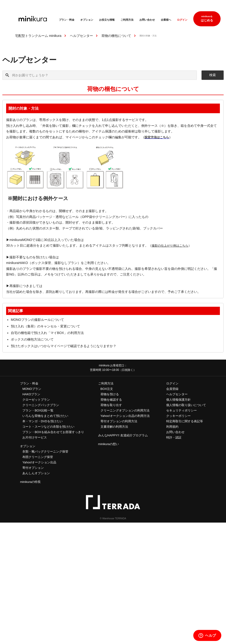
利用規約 (172, 427)
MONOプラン (32, 389)
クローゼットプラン (36, 400)
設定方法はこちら (157, 137)
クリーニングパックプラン (41, 405)
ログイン (182, 20)
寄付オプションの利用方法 (119, 421)
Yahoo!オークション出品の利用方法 (125, 416)
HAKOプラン (31, 394)
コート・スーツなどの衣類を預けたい (48, 427)
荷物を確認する (111, 400)
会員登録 (172, 389)
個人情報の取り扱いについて (186, 405)
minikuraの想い (109, 444)
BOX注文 (107, 389)
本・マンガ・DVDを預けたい (42, 421)
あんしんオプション (36, 473)
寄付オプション (33, 468)
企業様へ (166, 20)
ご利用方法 (127, 20)
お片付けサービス (35, 437)
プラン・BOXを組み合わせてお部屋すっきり (53, 432)
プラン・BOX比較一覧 (38, 410)
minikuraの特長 (30, 482)
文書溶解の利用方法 (114, 427)
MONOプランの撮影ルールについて (37, 320)
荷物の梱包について (116, 36)
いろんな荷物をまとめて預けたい (45, 416)
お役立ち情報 (107, 20)
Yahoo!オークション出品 (39, 462)
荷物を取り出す (111, 405)
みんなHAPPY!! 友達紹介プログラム (123, 435)
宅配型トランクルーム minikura (38, 36)
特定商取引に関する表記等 (185, 421)
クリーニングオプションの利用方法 (125, 410)
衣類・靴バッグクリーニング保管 (45, 452)
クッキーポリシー (178, 416)
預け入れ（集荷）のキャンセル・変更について (45, 326)
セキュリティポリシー (182, 410)
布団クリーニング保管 (38, 457)
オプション (87, 20)
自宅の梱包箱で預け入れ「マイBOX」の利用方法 (47, 333)
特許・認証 (174, 437)
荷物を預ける (110, 394)
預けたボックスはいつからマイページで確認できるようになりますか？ (64, 346)
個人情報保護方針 (178, 400)
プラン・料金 (67, 20)
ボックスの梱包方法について (32, 339)
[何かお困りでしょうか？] (100, 75)
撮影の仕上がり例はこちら (170, 246)
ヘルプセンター (81, 36)
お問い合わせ (147, 20)
